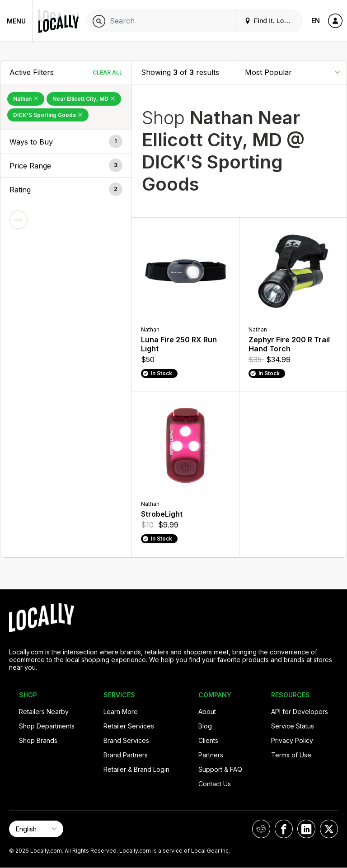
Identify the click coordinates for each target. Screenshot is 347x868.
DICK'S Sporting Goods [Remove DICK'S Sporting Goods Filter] (48, 115)
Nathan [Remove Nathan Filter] (26, 99)
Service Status (293, 726)
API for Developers (300, 712)
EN (316, 21)
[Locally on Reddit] (261, 829)
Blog (205, 726)
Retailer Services (129, 726)
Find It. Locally (271, 21)
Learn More (121, 712)
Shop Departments (47, 726)
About (207, 712)
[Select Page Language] (36, 829)
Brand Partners (126, 755)
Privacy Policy (292, 740)
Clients (208, 740)
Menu (16, 21)
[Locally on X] (329, 829)
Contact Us (215, 784)
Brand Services (126, 740)
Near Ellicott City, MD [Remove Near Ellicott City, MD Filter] (84, 99)
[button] (66, 142)
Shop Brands (38, 740)
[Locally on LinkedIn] (306, 829)
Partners (211, 755)
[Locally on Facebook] (284, 829)
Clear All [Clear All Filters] (108, 72)
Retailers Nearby (44, 712)
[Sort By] (292, 72)
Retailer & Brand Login (136, 769)
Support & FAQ (220, 769)
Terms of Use (291, 755)
